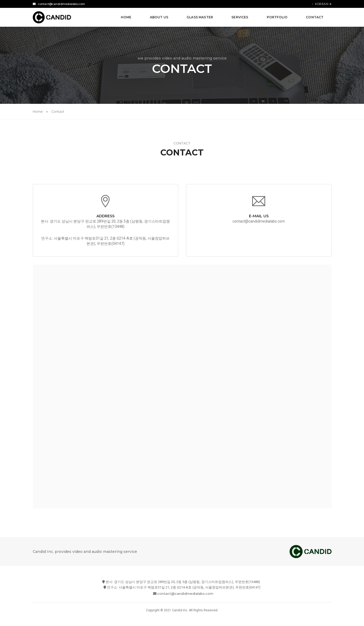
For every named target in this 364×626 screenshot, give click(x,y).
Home (126, 17)
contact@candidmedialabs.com (59, 4)
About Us (159, 17)
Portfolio (277, 17)
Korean (322, 4)
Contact (315, 17)
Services (240, 17)
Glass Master (200, 17)
